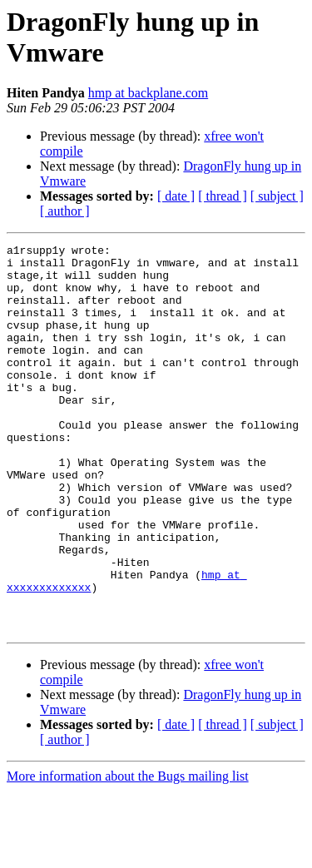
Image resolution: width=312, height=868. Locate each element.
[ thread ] (223, 196)
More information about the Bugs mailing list (128, 853)
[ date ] (176, 196)
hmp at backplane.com (148, 93)
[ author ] (65, 211)
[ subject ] (277, 196)
